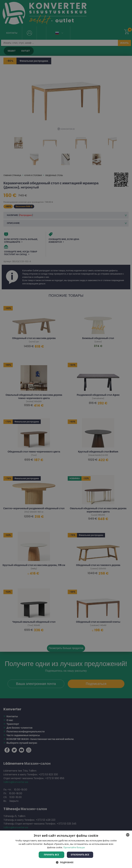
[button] (66, 862)
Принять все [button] (51, 855)
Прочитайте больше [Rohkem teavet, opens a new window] (74, 847)
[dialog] (66, 434)
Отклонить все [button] (80, 855)
